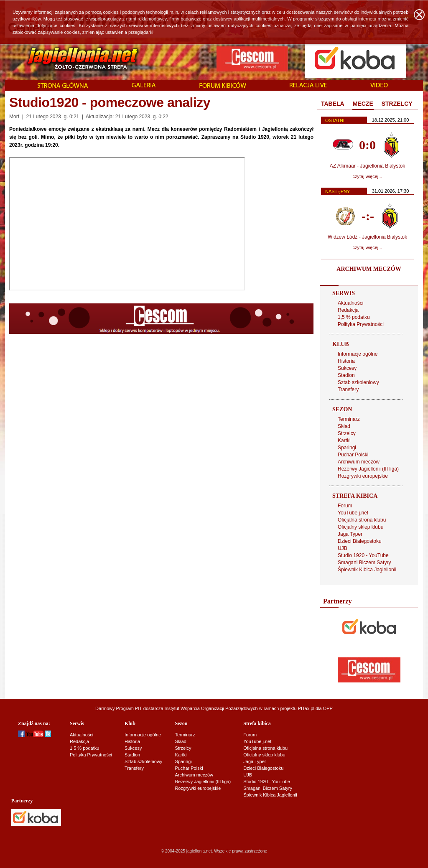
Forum (345, 506)
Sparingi (347, 448)
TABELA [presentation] (333, 104)
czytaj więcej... (368, 176)
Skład (344, 426)
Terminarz (349, 419)
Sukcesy (347, 368)
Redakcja (348, 310)
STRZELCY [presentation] (397, 104)
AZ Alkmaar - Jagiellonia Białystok (368, 166)
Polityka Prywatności (361, 324)
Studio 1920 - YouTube (363, 555)
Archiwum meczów (359, 462)
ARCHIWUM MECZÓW (369, 269)
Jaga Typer (350, 534)
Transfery (348, 389)
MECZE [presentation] (363, 104)
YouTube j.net (353, 513)
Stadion (346, 375)
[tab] (333, 104)
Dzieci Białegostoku (360, 541)
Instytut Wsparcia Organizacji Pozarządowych (211, 708)
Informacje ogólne (358, 354)
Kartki (344, 440)
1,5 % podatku (354, 317)
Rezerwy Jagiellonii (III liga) (368, 469)
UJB (343, 548)
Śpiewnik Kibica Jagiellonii (367, 570)
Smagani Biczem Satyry (364, 563)
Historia (346, 361)
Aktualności (350, 303)
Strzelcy (347, 433)
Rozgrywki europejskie (363, 476)
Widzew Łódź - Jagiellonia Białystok (367, 237)
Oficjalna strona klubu (362, 520)
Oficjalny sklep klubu (360, 527)
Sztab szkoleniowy (358, 382)
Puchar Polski (353, 455)
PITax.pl (306, 708)
